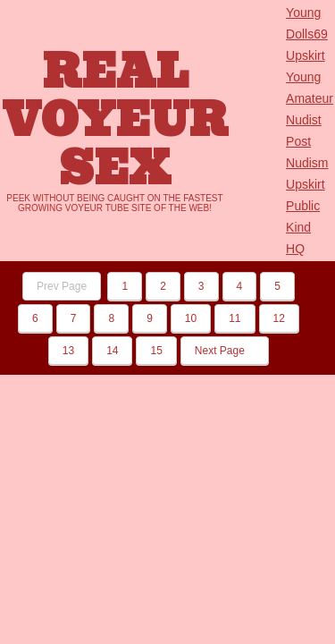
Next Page (225, 351)
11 (234, 318)
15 (156, 351)
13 (68, 351)
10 (191, 318)
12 (279, 318)
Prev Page (62, 286)
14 (112, 351)
